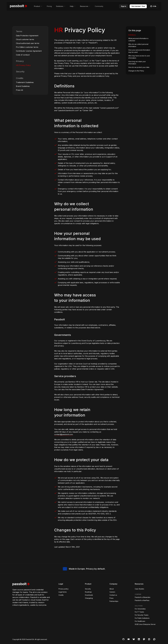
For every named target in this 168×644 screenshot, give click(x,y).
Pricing (49, 6)
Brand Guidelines (23, 86)
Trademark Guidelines (25, 82)
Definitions (132, 35)
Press (111, 598)
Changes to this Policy (136, 71)
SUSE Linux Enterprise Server (145, 624)
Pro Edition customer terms (27, 47)
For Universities (140, 609)
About (112, 589)
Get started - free (138, 6)
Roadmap (88, 592)
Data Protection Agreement (27, 36)
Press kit (19, 90)
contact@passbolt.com (63, 434)
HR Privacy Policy (23, 65)
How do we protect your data (139, 67)
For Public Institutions (142, 618)
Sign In (124, 6)
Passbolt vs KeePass (142, 600)
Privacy (20, 61)
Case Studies (139, 589)
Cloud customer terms (25, 39)
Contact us (113, 595)
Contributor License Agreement (29, 51)
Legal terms (63, 592)
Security (20, 72)
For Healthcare (140, 621)
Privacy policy (63, 589)
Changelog (89, 598)
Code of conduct (23, 55)
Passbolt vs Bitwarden (143, 597)
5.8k (153, 6)
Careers (112, 592)
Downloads (89, 595)
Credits (20, 78)
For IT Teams (139, 612)
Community (99, 6)
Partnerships (114, 601)
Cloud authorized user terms (28, 43)
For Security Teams (142, 615)
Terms (19, 31)
